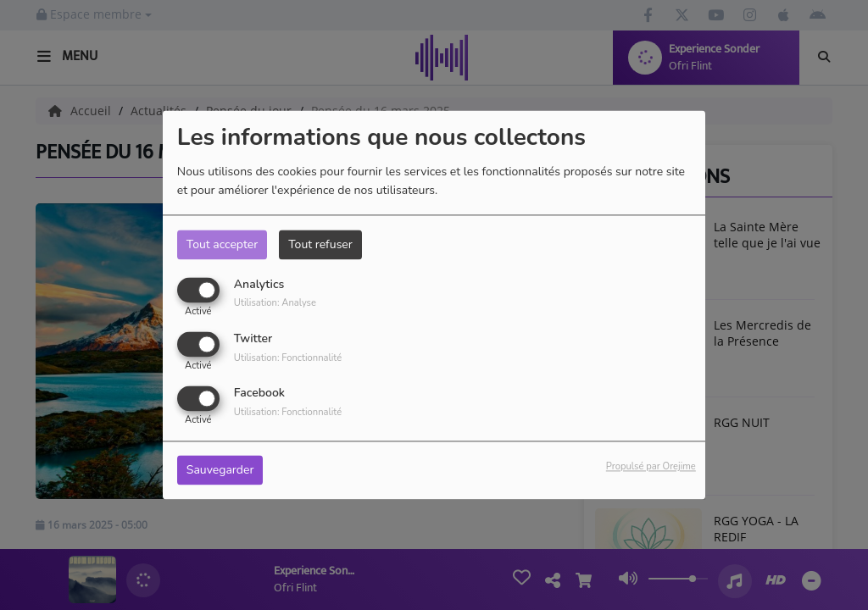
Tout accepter (222, 244)
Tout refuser (320, 244)
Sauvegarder (220, 471)
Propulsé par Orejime (651, 467)
